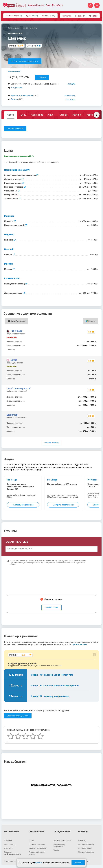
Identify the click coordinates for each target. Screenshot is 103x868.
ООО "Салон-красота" (19, 389)
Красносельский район (22, 95)
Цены (32, 16)
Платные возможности (62, 840)
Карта (90, 115)
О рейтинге (8, 848)
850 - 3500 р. (91, 350)
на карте (71, 84)
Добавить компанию (37, 844)
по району (80, 16)
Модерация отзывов (86, 852)
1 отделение (17, 88)
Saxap (14, 360)
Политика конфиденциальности (12, 853)
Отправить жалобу (85, 848)
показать (42, 77)
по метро (93, 16)
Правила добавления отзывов (37, 853)
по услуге (67, 16)
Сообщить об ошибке (86, 844)
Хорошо (78, 863)
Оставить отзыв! (52, 607)
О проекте (8, 840)
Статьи (31, 840)
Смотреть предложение (23, 505)
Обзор (11, 115)
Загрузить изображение (38, 848)
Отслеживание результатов (59, 845)
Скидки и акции (14, 16)
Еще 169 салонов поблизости (25, 61)
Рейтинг (77, 115)
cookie (38, 863)
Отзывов (32, 46)
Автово (14, 99)
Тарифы (57, 850)
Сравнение (37, 115)
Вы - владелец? (15, 71)
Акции (51, 115)
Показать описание (15, 129)
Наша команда (10, 844)
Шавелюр (12, 415)
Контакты (82, 840)
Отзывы (49, 16)
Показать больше (51, 443)
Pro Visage (16, 331)
